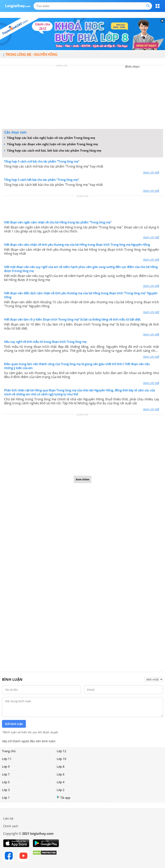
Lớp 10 (62, 759)
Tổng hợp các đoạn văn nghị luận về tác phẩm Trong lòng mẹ (51, 144)
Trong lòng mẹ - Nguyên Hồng (31, 55)
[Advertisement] (83, 98)
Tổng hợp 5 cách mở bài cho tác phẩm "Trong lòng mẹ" (42, 161)
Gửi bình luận (14, 724)
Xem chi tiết (151, 172)
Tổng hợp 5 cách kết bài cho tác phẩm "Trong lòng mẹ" (41, 180)
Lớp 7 (6, 774)
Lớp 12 (62, 751)
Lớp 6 (61, 774)
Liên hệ (8, 818)
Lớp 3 (6, 790)
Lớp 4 (61, 782)
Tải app (63, 797)
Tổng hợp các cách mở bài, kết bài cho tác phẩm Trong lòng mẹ (53, 150)
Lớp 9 (6, 767)
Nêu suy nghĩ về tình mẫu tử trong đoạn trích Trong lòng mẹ (45, 342)
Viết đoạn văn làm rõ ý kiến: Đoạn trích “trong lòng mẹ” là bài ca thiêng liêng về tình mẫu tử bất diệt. (72, 319)
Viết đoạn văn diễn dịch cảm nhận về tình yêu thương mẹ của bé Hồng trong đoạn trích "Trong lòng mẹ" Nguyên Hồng (81, 295)
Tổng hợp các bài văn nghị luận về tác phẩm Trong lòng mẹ (50, 138)
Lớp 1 (6, 798)
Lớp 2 (61, 790)
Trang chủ (9, 751)
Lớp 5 (6, 782)
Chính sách (11, 826)
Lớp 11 (7, 759)
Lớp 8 (61, 767)
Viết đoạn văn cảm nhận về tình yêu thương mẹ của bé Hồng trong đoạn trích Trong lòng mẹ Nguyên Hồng (77, 245)
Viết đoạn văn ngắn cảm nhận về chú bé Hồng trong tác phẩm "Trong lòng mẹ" (58, 222)
